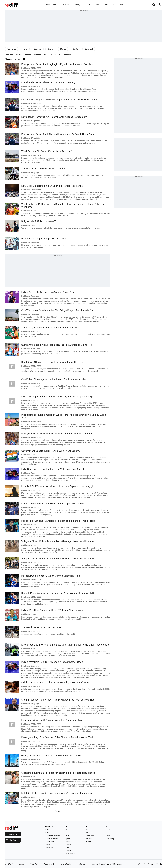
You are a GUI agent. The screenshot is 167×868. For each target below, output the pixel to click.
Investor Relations (66, 864)
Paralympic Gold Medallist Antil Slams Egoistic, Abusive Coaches (57, 434)
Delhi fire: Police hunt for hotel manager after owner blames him (57, 793)
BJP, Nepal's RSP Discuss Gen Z (39, 221)
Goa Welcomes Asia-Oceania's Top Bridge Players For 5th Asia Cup (58, 310)
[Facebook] (148, 864)
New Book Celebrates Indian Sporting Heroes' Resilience (52, 186)
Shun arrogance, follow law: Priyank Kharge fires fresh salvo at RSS (58, 700)
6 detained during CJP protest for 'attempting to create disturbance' (58, 773)
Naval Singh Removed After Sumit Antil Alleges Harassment (54, 117)
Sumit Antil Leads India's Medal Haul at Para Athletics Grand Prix (57, 345)
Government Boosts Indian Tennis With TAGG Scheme (51, 451)
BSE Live (88, 830)
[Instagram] (152, 864)
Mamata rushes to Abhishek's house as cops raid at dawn (53, 504)
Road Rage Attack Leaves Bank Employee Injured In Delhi (52, 362)
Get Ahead (69, 845)
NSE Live (89, 833)
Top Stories (12, 49)
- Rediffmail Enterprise (52, 836)
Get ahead (89, 49)
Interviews (48, 55)
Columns (37, 55)
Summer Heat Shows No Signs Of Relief (43, 169)
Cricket (51, 49)
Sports (75, 49)
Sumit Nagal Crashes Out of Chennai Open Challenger (51, 328)
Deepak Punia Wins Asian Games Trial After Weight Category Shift (58, 593)
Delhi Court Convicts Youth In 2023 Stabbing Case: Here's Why (55, 682)
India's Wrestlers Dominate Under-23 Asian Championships (53, 610)
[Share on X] (144, 864)
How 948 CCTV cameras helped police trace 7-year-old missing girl (58, 486)
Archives (68, 55)
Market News (90, 836)
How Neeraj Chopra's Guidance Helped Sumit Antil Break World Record (60, 100)
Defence (19, 55)
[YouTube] (157, 864)
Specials (58, 55)
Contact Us (81, 864)
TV (113, 5)
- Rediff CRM (49, 845)
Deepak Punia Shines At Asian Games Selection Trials (51, 576)
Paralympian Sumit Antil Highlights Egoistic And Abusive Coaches (57, 64)
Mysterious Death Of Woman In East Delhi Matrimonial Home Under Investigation (66, 645)
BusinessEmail (93, 5)
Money (78, 5)
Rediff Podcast (70, 854)
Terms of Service (50, 864)
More (122, 5)
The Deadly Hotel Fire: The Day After (41, 628)
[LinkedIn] (161, 864)
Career (108, 836)
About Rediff (9, 864)
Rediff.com (99, 864)
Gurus (105, 5)
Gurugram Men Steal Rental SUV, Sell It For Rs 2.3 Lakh (51, 756)
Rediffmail (49, 830)
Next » (58, 811)
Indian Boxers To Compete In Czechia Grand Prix (48, 292)
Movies (63, 49)
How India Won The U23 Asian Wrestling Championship (51, 720)
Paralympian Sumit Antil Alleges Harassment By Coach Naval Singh (58, 134)
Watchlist (89, 839)
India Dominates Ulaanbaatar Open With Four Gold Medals (53, 469)
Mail (55, 5)
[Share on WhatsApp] (139, 864)
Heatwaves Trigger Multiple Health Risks (44, 239)
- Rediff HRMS (50, 842)
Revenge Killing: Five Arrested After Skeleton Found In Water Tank (57, 737)
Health (108, 830)
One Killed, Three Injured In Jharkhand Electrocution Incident (54, 379)
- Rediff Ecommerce (52, 839)
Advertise (21, 864)
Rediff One (49, 833)
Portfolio (89, 842)
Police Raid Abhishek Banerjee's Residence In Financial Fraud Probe (58, 521)
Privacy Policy (34, 864)
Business (38, 49)
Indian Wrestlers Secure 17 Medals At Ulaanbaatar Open (52, 662)
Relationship (110, 839)
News (65, 5)
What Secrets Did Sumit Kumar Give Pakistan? (47, 151)
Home (47, 5)
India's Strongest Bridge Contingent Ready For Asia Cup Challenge (57, 397)
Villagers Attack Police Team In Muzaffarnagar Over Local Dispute (58, 541)
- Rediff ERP (49, 848)
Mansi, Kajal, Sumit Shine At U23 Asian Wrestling (48, 82)
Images (28, 55)
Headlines (9, 55)
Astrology (69, 851)
